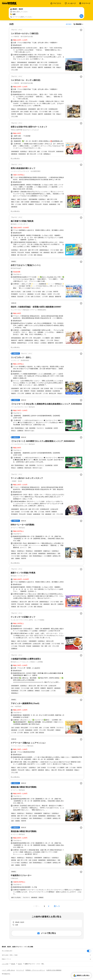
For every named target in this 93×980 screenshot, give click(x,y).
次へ (56, 906)
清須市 (20, 964)
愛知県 (13, 964)
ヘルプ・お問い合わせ (8, 970)
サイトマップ (20, 970)
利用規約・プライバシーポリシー (35, 970)
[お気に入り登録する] (81, 30)
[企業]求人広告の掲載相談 (54, 970)
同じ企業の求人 (15, 158)
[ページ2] (49, 906)
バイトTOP (5, 964)
